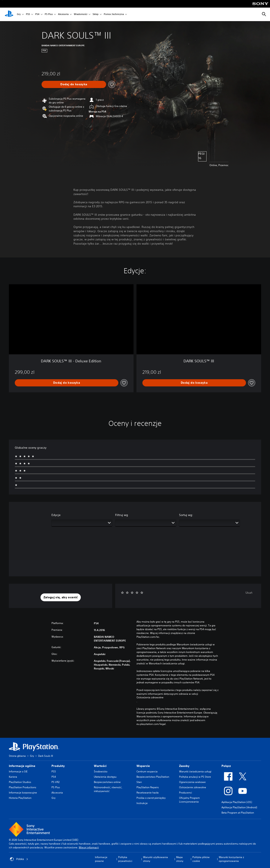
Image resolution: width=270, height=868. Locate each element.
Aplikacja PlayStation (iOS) (237, 802)
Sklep (96, 14)
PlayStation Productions (23, 787)
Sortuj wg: (186, 515)
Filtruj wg (122, 515)
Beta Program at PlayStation (238, 813)
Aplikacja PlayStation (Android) (239, 807)
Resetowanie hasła (148, 793)
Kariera (13, 777)
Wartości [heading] (100, 766)
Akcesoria (63, 14)
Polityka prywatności (125, 859)
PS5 (28, 14)
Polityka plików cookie (201, 859)
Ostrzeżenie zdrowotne (193, 787)
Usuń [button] (249, 593)
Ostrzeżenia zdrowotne (150, 697)
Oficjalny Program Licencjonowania (189, 800)
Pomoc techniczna (114, 14)
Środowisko (101, 771)
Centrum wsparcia (147, 771)
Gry (19, 14)
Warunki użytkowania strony (155, 859)
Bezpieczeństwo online (107, 782)
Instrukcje (142, 803)
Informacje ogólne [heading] (22, 766)
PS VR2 (55, 782)
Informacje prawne (101, 859)
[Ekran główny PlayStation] (9, 14)
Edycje (56, 515)
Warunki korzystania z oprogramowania (231, 859)
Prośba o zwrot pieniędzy (151, 798)
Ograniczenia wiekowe (192, 782)
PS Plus (49, 14)
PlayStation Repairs (148, 787)
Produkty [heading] (58, 766)
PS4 (37, 14)
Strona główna (17, 756)
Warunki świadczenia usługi (195, 771)
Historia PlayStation (20, 798)
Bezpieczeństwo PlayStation (153, 777)
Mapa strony (180, 859)
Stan (139, 782)
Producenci (186, 793)
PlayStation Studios (20, 782)
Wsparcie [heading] (143, 766)
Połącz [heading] (226, 766)
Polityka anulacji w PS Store (195, 777)
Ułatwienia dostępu (105, 777)
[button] (61, 597)
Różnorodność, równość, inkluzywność (108, 789)
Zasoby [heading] (184, 766)
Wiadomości (81, 14)
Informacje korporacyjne (23, 793)
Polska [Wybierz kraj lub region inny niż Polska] (19, 859)
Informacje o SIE (18, 771)
